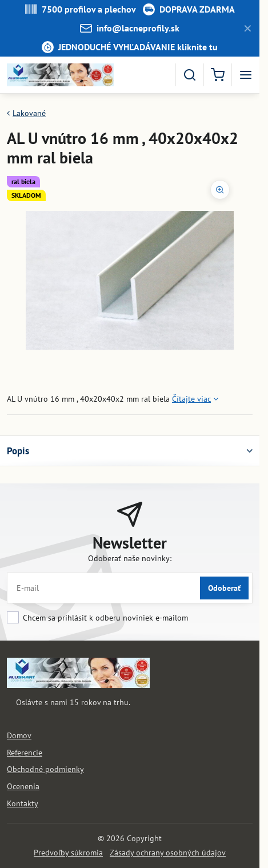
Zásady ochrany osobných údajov (168, 853)
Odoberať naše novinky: (130, 558)
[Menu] (246, 75)
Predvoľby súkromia (68, 853)
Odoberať (224, 588)
